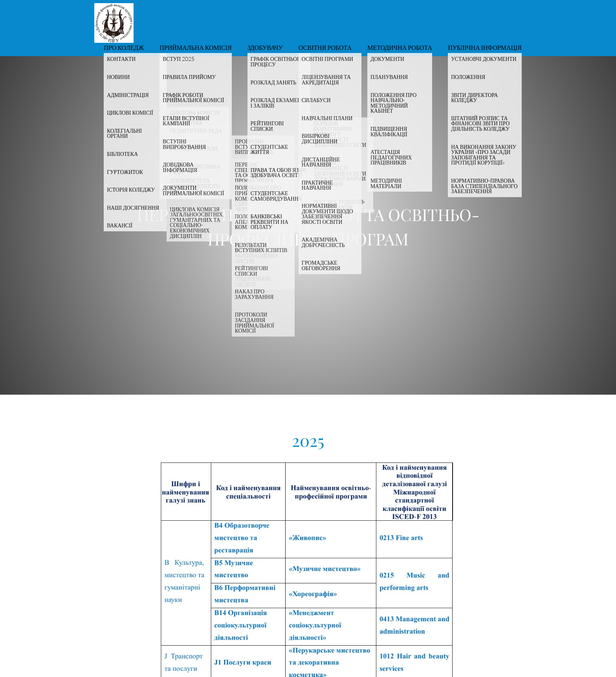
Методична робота (400, 48)
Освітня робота (325, 48)
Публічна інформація (485, 48)
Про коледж (124, 48)
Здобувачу (265, 48)
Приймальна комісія (196, 48)
